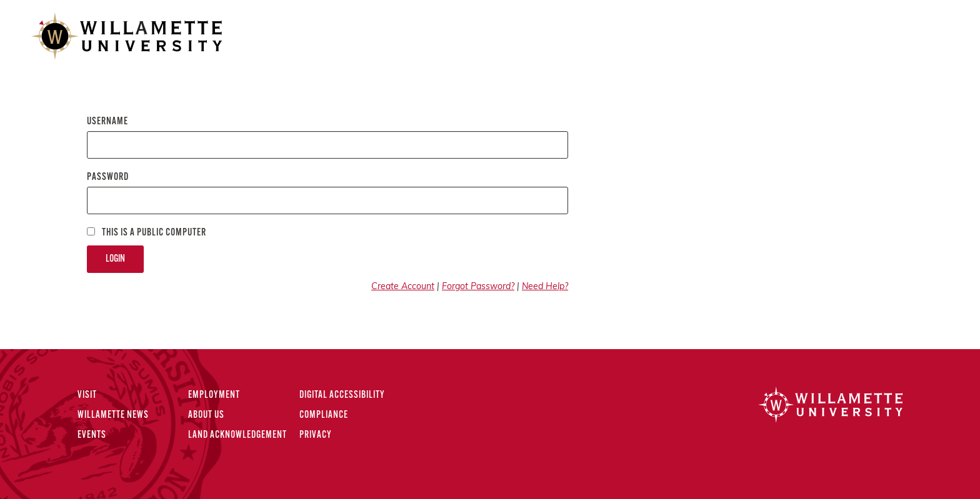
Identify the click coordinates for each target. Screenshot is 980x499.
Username (107, 122)
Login (115, 259)
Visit (87, 395)
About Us (206, 415)
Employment (214, 395)
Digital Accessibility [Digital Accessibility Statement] (342, 395)
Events (92, 435)
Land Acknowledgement (237, 435)
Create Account (403, 287)
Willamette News (113, 415)
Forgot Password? (478, 287)
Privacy (316, 435)
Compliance (324, 415)
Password (108, 177)
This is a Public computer (147, 233)
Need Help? (545, 287)
